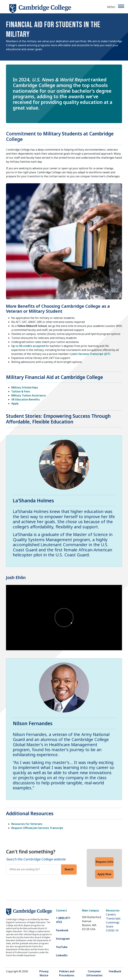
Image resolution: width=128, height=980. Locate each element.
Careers (111, 914)
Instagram (63, 939)
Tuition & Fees (21, 391)
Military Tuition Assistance (29, 395)
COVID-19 (112, 930)
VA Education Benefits (26, 399)
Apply (15, 403)
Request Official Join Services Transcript (37, 828)
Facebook (62, 930)
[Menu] (121, 6)
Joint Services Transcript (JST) (91, 354)
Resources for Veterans (27, 824)
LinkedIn (62, 955)
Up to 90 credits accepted (28, 346)
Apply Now (104, 874)
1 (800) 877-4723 (63, 920)
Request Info (104, 862)
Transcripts (113, 918)
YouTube (62, 947)
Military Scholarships (25, 387)
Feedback (115, 971)
